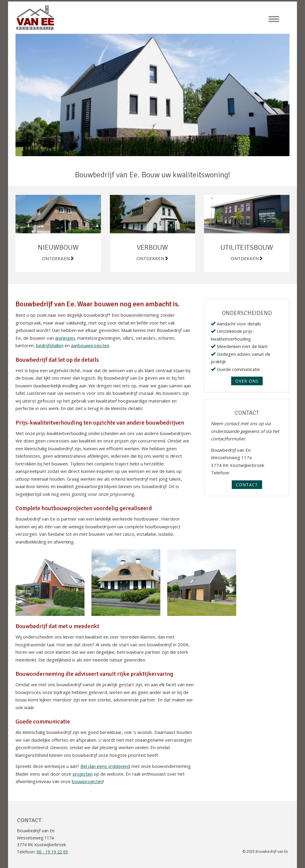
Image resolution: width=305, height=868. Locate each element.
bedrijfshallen (50, 345)
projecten (83, 774)
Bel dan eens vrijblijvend (105, 766)
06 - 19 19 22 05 (52, 852)
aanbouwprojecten (90, 345)
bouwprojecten (87, 781)
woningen (65, 338)
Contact (247, 485)
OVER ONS (247, 381)
